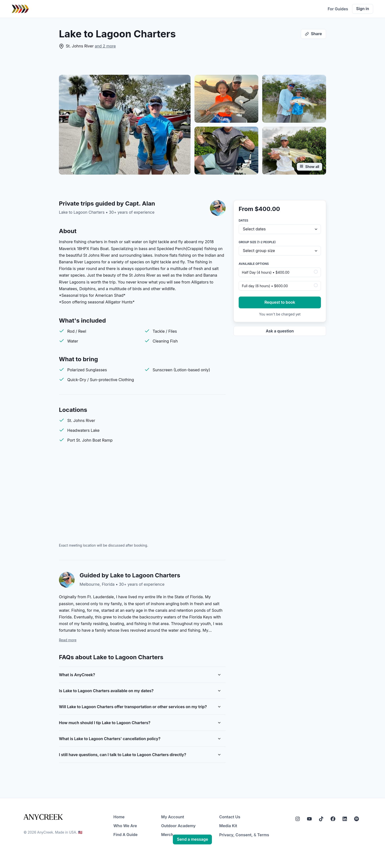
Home (119, 817)
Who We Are (125, 826)
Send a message (192, 839)
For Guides (338, 9)
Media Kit (228, 826)
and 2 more (105, 46)
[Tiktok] (321, 819)
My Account (172, 817)
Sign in (363, 9)
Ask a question (280, 331)
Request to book (280, 302)
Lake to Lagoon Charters (82, 212)
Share (313, 34)
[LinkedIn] (345, 819)
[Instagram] (298, 819)
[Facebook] (333, 819)
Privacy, (227, 835)
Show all (309, 167)
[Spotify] (357, 819)
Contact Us (230, 817)
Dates (243, 220)
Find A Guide (125, 835)
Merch (167, 835)
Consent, (244, 835)
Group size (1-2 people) (257, 242)
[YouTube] (309, 819)
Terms (263, 835)
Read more (68, 640)
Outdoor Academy (178, 826)
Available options (254, 264)
